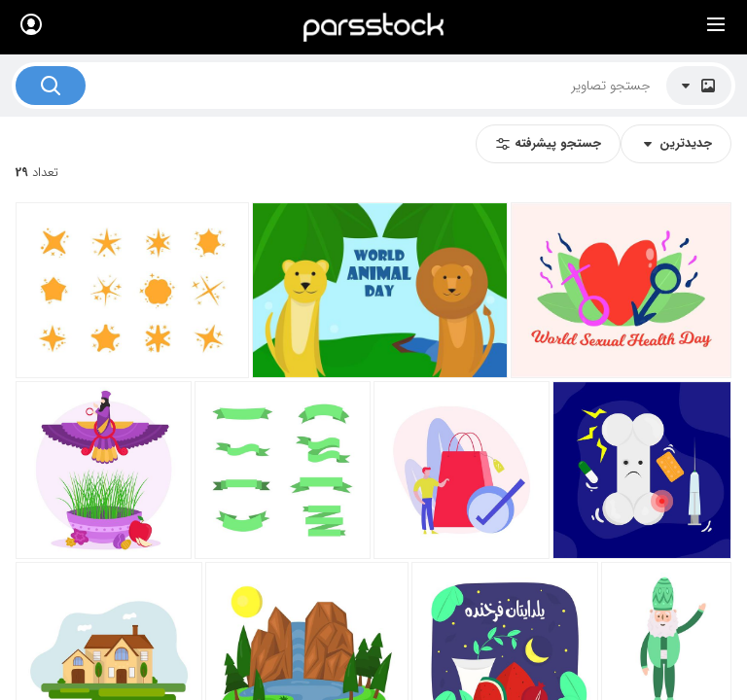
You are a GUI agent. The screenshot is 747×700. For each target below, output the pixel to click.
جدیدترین (676, 143)
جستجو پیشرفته (548, 143)
